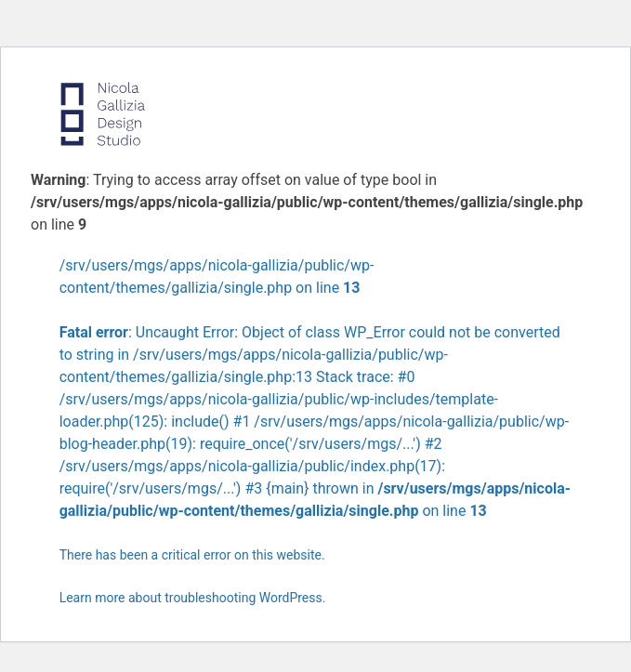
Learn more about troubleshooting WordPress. (193, 598)
